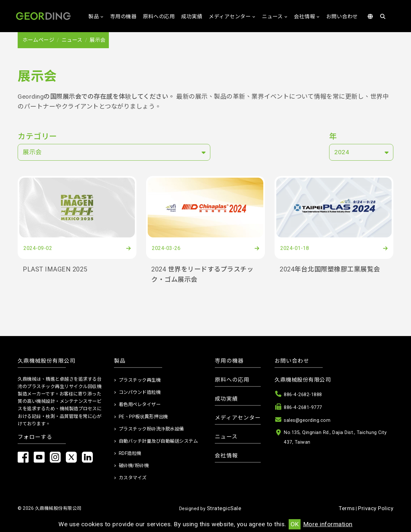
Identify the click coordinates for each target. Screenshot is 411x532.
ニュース (272, 17)
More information (328, 524)
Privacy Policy (376, 508)
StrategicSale (224, 508)
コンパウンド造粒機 (140, 392)
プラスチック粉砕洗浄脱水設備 (151, 429)
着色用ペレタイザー (140, 405)
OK (295, 524)
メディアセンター (230, 17)
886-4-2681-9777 (303, 408)
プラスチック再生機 (140, 380)
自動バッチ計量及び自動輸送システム (158, 441)
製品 (94, 17)
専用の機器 (123, 17)
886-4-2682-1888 (303, 395)
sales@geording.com (307, 420)
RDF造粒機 (130, 453)
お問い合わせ (342, 17)
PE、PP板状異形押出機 (143, 417)
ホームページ (38, 40)
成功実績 (192, 17)
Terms (347, 508)
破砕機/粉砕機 (134, 466)
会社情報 (304, 17)
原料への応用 (159, 17)
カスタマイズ (133, 478)
